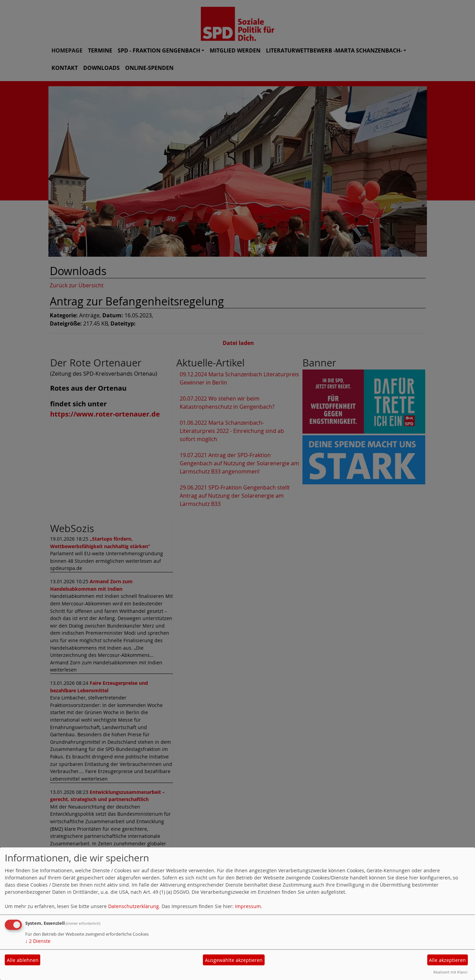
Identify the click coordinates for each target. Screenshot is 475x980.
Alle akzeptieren (447, 960)
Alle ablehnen (23, 960)
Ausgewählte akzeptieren (234, 960)
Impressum (248, 906)
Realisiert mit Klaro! (450, 972)
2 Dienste (38, 941)
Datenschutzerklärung (133, 906)
